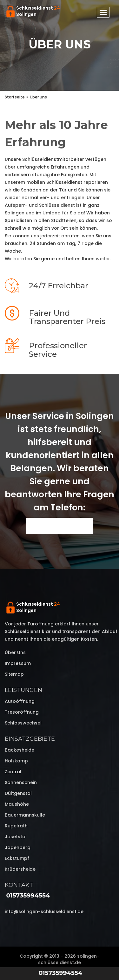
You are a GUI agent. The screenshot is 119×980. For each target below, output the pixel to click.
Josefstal (16, 837)
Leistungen (23, 690)
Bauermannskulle (25, 815)
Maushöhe (17, 804)
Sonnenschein (21, 782)
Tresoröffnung (22, 712)
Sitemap (14, 674)
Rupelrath (16, 826)
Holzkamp (16, 761)
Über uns (15, 652)
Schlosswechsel (23, 723)
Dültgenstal (18, 793)
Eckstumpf (17, 858)
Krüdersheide (20, 869)
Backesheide (20, 750)
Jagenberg (18, 847)
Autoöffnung (20, 701)
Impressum (18, 663)
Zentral (13, 772)
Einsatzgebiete (30, 739)
